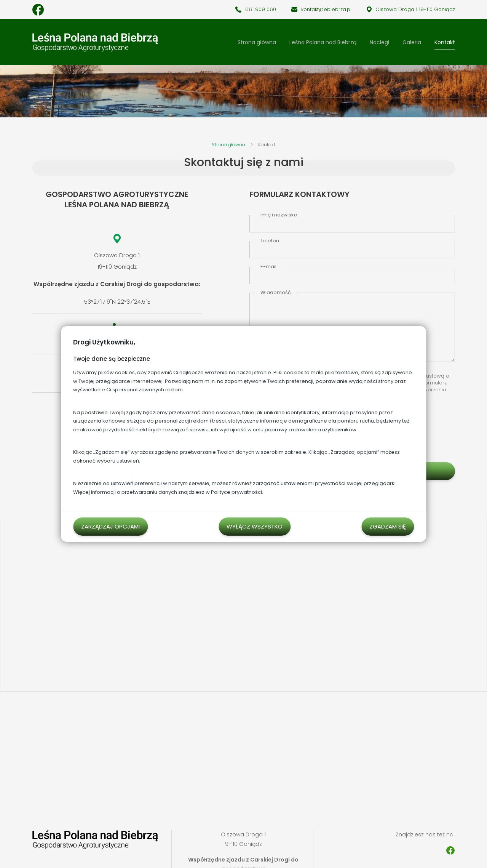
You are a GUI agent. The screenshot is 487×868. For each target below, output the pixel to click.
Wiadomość (276, 292)
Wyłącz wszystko (255, 526)
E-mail (268, 267)
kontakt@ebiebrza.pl (326, 9)
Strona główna (257, 42)
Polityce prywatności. (237, 492)
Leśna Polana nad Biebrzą (323, 42)
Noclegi (379, 42)
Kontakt (445, 42)
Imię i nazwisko (279, 215)
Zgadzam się (388, 526)
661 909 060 (261, 9)
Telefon (270, 241)
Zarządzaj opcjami (110, 526)
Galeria (412, 42)
